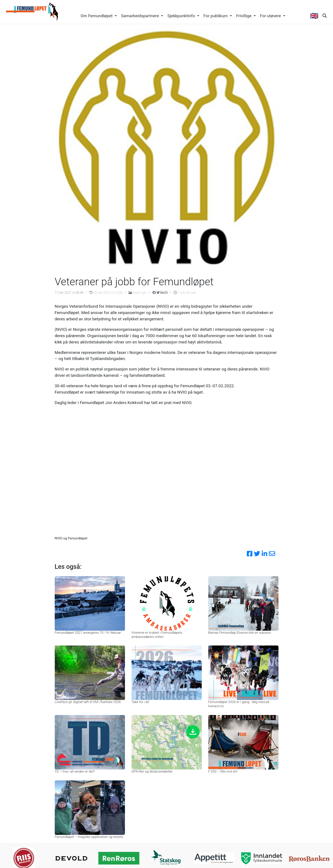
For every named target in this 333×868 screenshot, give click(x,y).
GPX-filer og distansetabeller (152, 771)
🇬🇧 (314, 16)
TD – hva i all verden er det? (75, 771)
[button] (99, 16)
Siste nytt (138, 293)
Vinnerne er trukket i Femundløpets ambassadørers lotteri (157, 635)
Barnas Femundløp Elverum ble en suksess (240, 633)
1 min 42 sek (185, 293)
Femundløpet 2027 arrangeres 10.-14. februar (88, 633)
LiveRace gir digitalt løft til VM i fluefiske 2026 (88, 702)
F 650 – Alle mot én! (223, 771)
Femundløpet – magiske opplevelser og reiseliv (89, 837)
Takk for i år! (140, 702)
